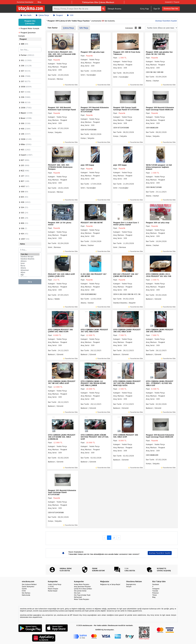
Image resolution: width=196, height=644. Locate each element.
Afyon (30, 272)
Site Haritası (26, 593)
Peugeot (58, 15)
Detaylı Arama (114, 9)
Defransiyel (78, 597)
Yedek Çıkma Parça (55, 584)
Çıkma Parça (42, 15)
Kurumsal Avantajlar (25, 2)
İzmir (30, 263)
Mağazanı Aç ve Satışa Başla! (110, 584)
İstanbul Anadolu (30, 259)
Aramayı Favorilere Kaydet (166, 21)
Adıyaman (30, 270)
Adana (30, 268)
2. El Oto (51, 587)
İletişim (129, 587)
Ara (30, 282)
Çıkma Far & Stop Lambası (83, 589)
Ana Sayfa (26, 15)
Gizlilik (24, 589)
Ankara (30, 261)
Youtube (155, 591)
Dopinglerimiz (131, 584)
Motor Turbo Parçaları (82, 599)
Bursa (30, 266)
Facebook (156, 584)
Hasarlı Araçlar (53, 589)
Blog (39, 2)
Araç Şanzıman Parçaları (82, 587)
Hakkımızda (26, 595)
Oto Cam (77, 593)
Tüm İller (30, 254)
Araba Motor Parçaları (82, 584)
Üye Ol (157, 9)
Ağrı (30, 275)
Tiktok (155, 595)
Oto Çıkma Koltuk (80, 591)
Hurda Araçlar (53, 591)
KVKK (24, 591)
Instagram (156, 589)
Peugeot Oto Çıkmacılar (30, 22)
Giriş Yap (144, 9)
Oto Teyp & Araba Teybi (82, 595)
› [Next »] (119, 538)
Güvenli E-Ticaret (172, 2)
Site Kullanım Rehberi (29, 584)
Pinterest (155, 593)
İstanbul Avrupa (30, 257)
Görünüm (129, 28)
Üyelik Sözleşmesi (28, 587)
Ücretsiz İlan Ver (171, 9)
